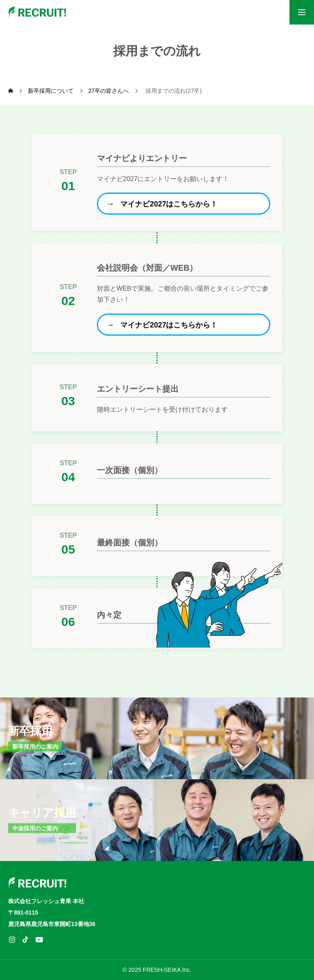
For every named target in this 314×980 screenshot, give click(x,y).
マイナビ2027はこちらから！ (169, 204)
